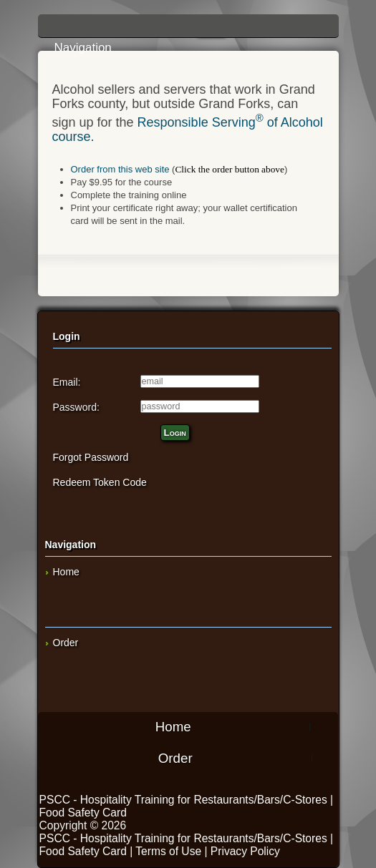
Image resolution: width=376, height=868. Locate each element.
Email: (67, 382)
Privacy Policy (245, 851)
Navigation (192, 30)
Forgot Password (91, 457)
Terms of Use (168, 851)
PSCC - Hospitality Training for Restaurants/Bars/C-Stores (183, 800)
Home (66, 572)
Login (175, 433)
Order (66, 643)
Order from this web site (120, 169)
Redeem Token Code (100, 482)
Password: (76, 407)
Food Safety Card (83, 813)
